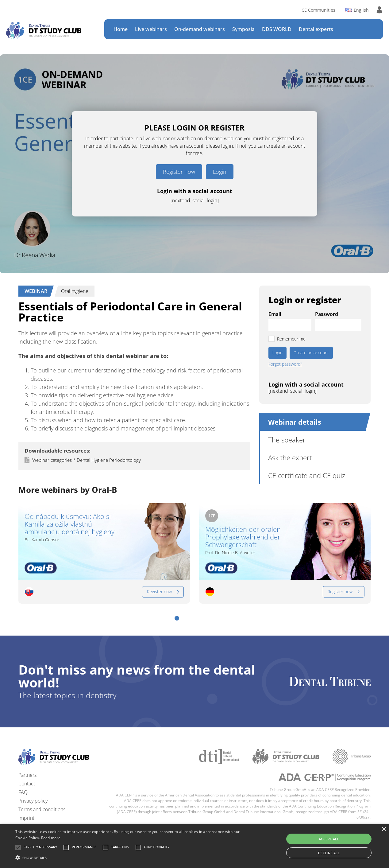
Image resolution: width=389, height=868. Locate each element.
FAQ (23, 792)
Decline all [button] (329, 853)
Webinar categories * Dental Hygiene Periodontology (87, 460)
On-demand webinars (200, 29)
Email (275, 314)
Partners (27, 775)
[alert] (194, 846)
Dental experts (316, 29)
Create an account (311, 353)
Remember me (291, 339)
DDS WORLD (277, 29)
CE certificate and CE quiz (307, 475)
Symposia (243, 29)
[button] (177, 618)
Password (327, 314)
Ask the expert (290, 457)
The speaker (287, 440)
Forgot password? (285, 364)
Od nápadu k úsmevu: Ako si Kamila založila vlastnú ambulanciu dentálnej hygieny (69, 524)
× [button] (384, 829)
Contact (27, 784)
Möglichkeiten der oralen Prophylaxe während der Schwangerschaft (243, 537)
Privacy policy (33, 801)
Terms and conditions (42, 809)
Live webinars (151, 29)
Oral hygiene (75, 291)
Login (220, 172)
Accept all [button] (329, 839)
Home (121, 29)
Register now (179, 172)
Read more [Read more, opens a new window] (51, 838)
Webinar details (295, 422)
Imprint (26, 818)
